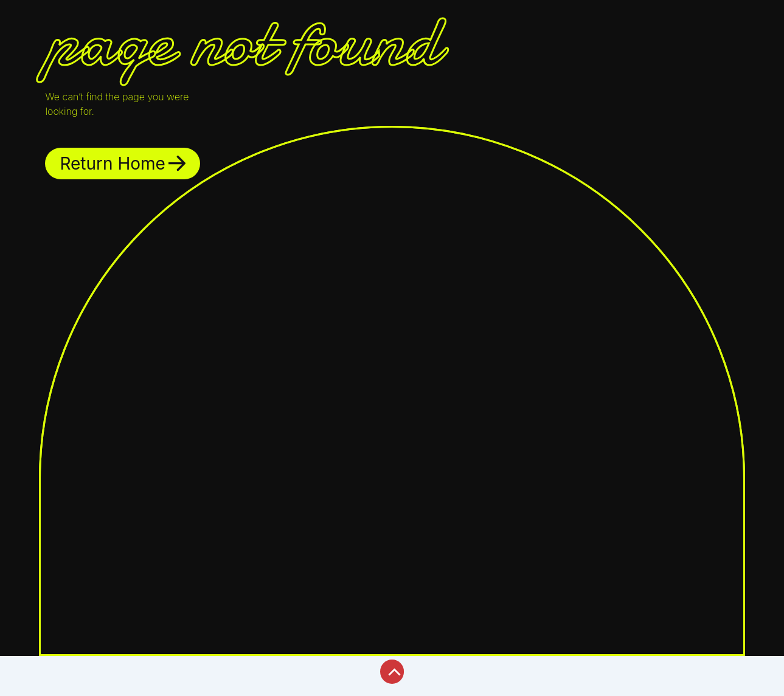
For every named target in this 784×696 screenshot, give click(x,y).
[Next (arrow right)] (57, 687)
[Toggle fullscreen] (57, 667)
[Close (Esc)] (135, 667)
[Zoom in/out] (18, 667)
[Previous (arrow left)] (18, 687)
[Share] (96, 667)
